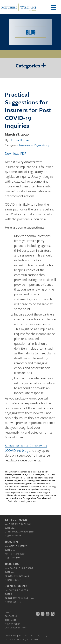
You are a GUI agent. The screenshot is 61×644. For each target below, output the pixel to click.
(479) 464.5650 (14, 580)
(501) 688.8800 (14, 536)
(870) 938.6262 (14, 602)
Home (8, 612)
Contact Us (11, 616)
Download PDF (16, 153)
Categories (30, 66)
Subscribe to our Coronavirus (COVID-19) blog (26, 448)
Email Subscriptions (16, 628)
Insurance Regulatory (34, 145)
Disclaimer (11, 620)
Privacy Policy (13, 624)
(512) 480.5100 (14, 558)
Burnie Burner (20, 140)
